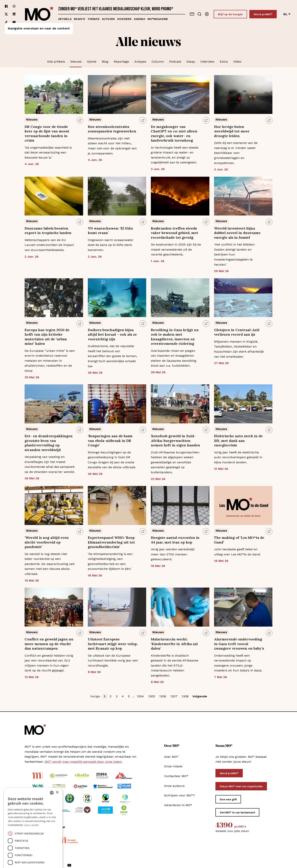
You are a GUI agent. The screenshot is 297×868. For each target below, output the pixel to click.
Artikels (65, 19)
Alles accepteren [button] (33, 838)
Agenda (140, 19)
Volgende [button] (200, 696)
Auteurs (108, 19)
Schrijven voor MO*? (179, 795)
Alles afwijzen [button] (33, 848)
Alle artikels (56, 62)
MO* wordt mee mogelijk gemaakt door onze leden (83, 762)
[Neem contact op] (192, 14)
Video (237, 62)
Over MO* (171, 757)
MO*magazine (158, 19)
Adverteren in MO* (178, 805)
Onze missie (173, 766)
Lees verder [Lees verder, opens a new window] (32, 791)
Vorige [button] (95, 696)
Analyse (140, 62)
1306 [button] (163, 696)
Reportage (121, 62)
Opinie (92, 62)
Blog (105, 62)
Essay (191, 62)
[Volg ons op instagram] (14, 6)
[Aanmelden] (207, 14)
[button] (33, 857)
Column (158, 62)
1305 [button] (152, 696)
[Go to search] (199, 14)
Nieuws (76, 62)
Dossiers (124, 19)
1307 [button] (174, 696)
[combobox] (52, 759)
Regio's (80, 19)
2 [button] (111, 696)
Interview (207, 62)
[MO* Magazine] (39, 14)
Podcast (175, 62)
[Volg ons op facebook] (6, 6)
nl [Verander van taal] (287, 14)
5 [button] (129, 696)
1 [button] (105, 696)
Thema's (93, 19)
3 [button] (117, 696)
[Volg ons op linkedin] (14, 14)
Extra (224, 62)
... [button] (133, 696)
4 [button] (123, 696)
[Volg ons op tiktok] (6, 22)
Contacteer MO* (176, 776)
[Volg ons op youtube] (14, 22)
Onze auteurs (174, 786)
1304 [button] (140, 696)
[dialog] (33, 809)
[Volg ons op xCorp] (6, 14)
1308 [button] (185, 696)
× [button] (57, 758)
